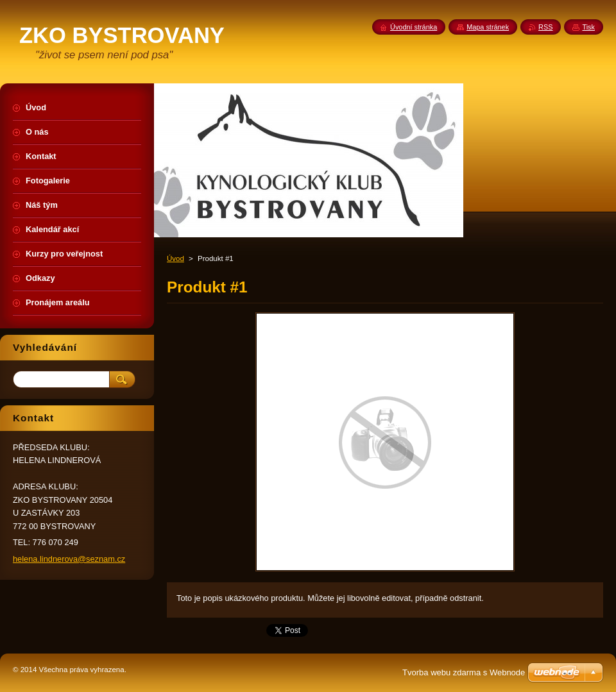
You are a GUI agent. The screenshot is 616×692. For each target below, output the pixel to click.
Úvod (175, 258)
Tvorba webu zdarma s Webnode (464, 672)
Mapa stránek (488, 27)
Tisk (588, 27)
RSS (545, 27)
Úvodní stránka (414, 27)
